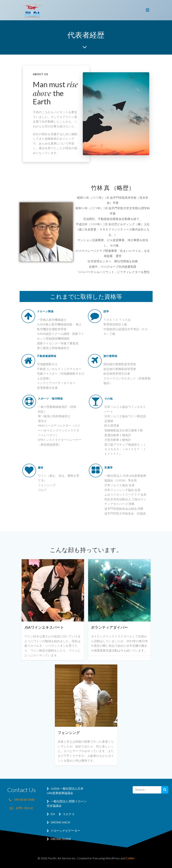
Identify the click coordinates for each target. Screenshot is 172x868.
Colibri (130, 858)
